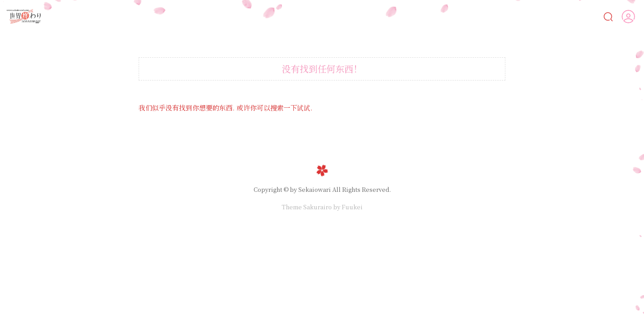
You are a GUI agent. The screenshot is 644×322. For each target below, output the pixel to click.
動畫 (439, 16)
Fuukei (352, 207)
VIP (591, 16)
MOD (511, 16)
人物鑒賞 (556, 16)
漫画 (375, 16)
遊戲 (474, 17)
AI (342, 16)
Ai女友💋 (312, 16)
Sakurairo (318, 207)
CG (406, 16)
